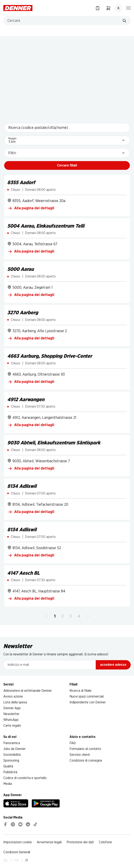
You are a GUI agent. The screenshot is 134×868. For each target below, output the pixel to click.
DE (6, 861)
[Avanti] (88, 616)
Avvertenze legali (49, 842)
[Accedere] (118, 8)
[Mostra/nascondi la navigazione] (128, 8)
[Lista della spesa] (98, 8)
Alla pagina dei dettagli (31, 208)
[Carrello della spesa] (108, 8)
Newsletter (11, 714)
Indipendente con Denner (88, 702)
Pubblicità (10, 772)
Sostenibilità (12, 755)
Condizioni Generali (17, 852)
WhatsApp (11, 720)
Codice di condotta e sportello (25, 778)
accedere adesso (113, 665)
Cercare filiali (67, 165)
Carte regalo (12, 726)
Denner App (12, 708)
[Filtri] (67, 153)
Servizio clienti (80, 755)
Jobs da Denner (14, 749)
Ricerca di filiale (81, 691)
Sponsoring (11, 761)
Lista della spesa (15, 702)
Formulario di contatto (85, 749)
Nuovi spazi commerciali (87, 697)
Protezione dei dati (80, 842)
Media (8, 784)
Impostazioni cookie (18, 842)
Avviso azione (13, 697)
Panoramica (12, 743)
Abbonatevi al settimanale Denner (28, 691)
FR (17, 861)
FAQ (73, 743)
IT (27, 861)
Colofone (105, 842)
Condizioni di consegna (86, 761)
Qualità (8, 766)
